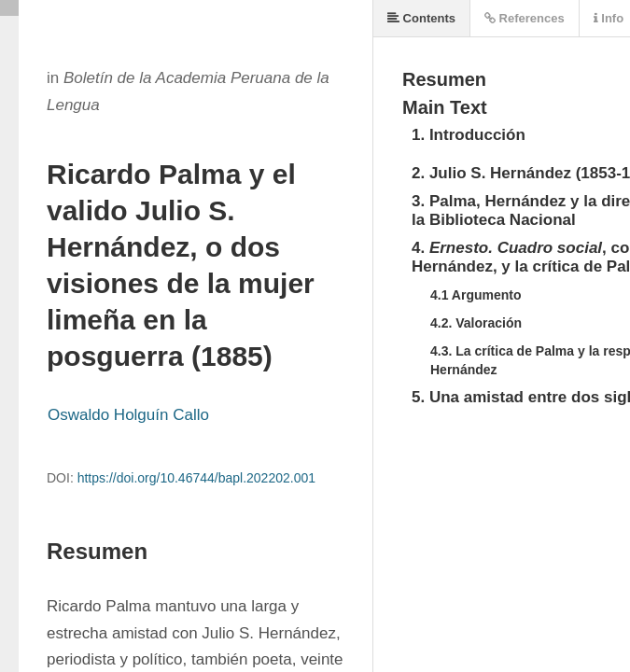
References (525, 18)
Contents (421, 18)
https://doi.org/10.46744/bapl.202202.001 (196, 478)
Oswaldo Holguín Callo (128, 415)
